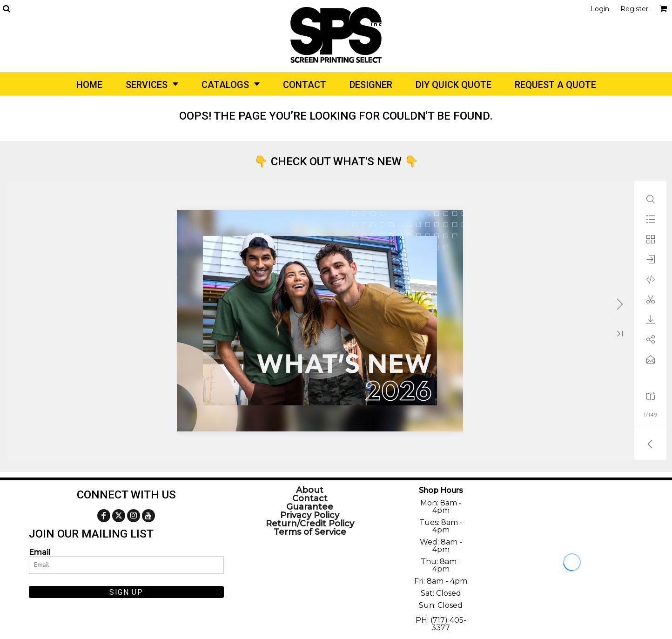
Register (634, 9)
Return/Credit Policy (310, 524)
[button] (6, 9)
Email (40, 552)
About (310, 490)
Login (600, 9)
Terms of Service (310, 532)
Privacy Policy (310, 515)
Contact (310, 498)
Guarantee (310, 507)
